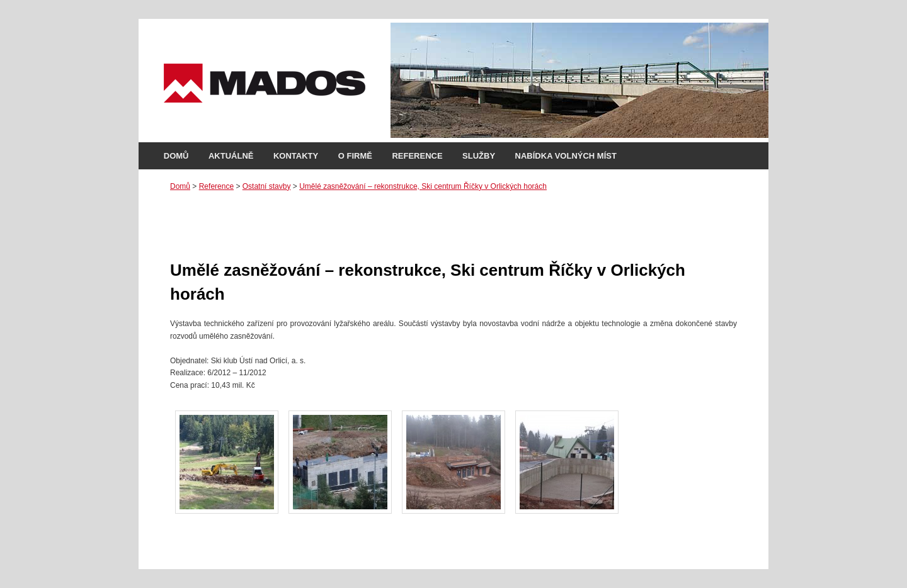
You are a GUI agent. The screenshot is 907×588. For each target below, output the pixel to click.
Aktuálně (231, 156)
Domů (176, 156)
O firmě (355, 156)
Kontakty (296, 156)
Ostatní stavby (267, 186)
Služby (479, 156)
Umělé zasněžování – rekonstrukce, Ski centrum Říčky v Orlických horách (423, 186)
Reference (417, 156)
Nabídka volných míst (566, 156)
